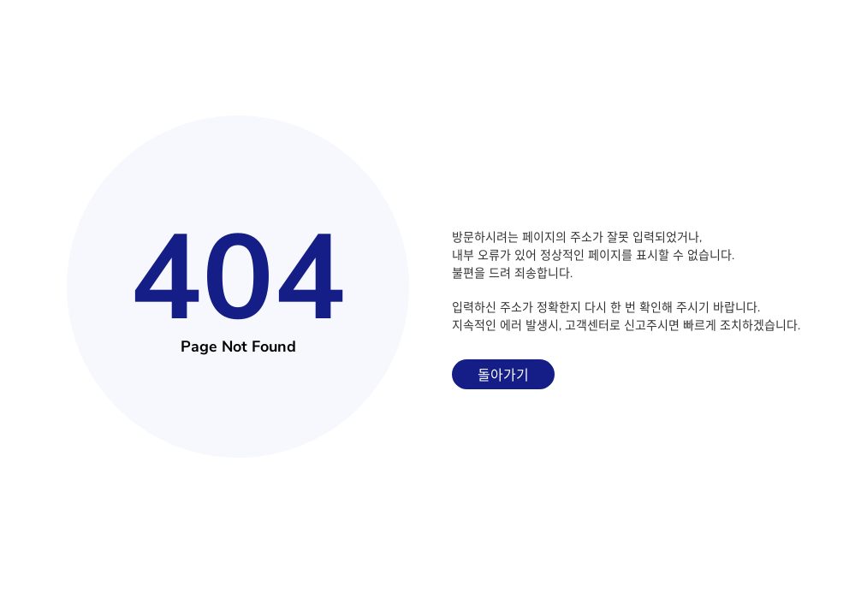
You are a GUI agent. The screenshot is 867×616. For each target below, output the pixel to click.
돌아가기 (503, 376)
